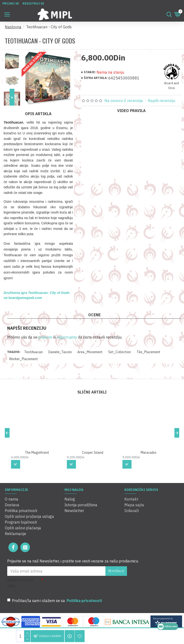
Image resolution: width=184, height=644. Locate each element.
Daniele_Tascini (60, 352)
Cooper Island (93, 453)
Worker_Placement (23, 359)
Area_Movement (90, 352)
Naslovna (13, 27)
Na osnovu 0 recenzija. (124, 101)
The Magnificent (37, 453)
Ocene (94, 315)
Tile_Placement (148, 352)
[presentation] (77, 586)
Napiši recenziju (161, 101)
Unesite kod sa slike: (20, 583)
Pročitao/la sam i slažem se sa (55, 601)
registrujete (67, 337)
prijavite (45, 337)
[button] (12, 97)
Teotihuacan (33, 352)
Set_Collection (120, 352)
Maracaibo (149, 453)
